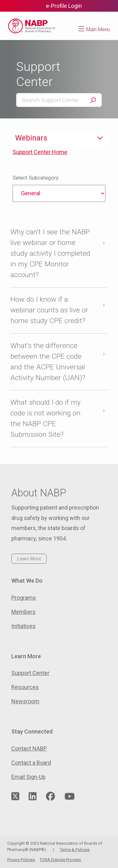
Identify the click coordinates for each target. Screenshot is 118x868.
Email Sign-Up (28, 777)
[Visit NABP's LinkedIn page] (33, 797)
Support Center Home (40, 152)
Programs (24, 598)
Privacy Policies (21, 860)
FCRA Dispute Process (60, 860)
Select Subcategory (36, 178)
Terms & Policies (75, 850)
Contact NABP (29, 748)
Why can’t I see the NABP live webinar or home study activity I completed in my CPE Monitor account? (50, 253)
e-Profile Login (64, 6)
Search (93, 100)
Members (23, 612)
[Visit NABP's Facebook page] (51, 797)
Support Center (30, 673)
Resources (25, 687)
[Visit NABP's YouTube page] (70, 797)
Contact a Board (31, 763)
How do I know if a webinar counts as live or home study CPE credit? (49, 310)
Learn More (29, 559)
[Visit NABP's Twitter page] (15, 797)
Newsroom (25, 701)
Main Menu (98, 29)
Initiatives (23, 626)
